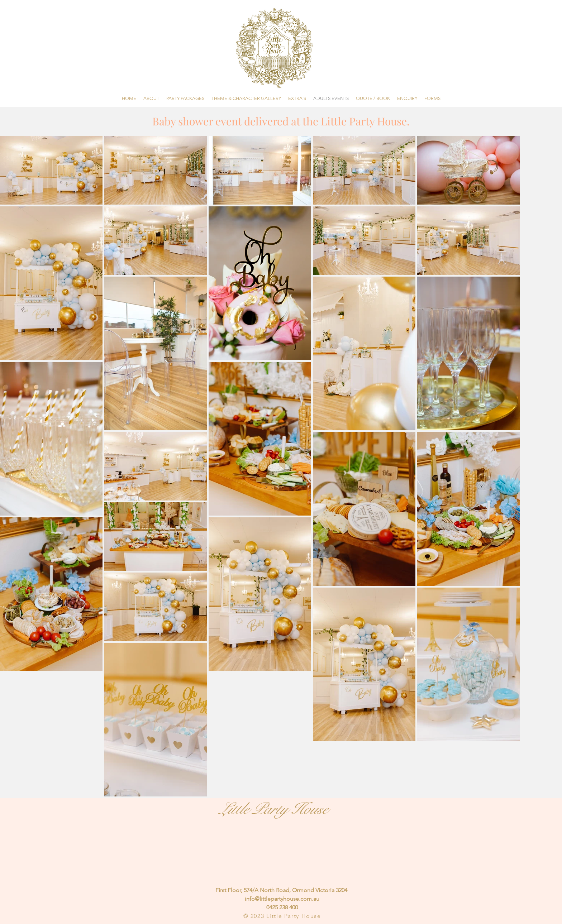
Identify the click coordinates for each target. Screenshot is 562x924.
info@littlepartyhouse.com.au (282, 899)
